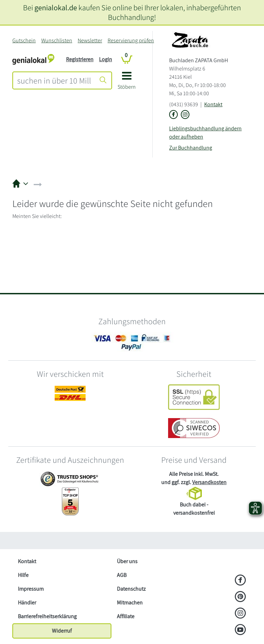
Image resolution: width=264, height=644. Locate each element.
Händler (27, 603)
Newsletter (90, 40)
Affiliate (126, 616)
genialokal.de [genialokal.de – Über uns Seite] (56, 7)
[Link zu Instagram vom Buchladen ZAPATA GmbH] (185, 115)
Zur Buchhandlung (191, 148)
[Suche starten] (103, 80)
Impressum (31, 589)
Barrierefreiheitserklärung (47, 616)
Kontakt (213, 104)
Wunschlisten (57, 40)
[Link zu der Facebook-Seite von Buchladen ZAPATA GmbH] (174, 115)
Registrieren (80, 59)
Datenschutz (131, 589)
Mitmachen (130, 603)
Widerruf (62, 631)
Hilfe (23, 575)
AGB (122, 575)
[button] (127, 83)
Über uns (127, 561)
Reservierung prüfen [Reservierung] (131, 40)
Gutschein (24, 40)
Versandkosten (209, 482)
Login (106, 59)
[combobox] (54, 80)
